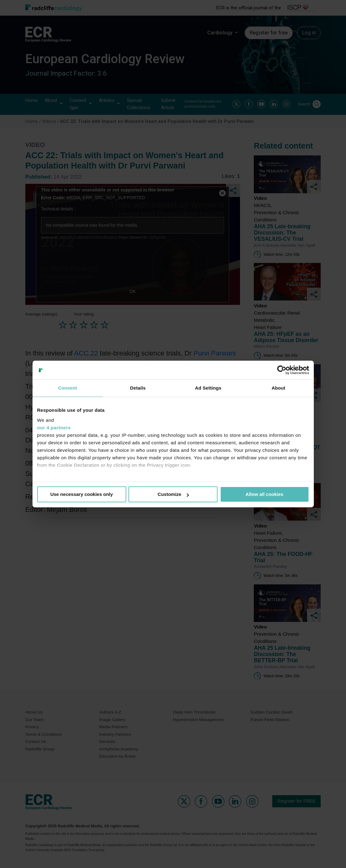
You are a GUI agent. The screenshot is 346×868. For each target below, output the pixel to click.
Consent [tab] (68, 388)
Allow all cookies (265, 494)
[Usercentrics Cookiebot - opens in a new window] (282, 370)
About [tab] (278, 388)
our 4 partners (54, 428)
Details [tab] (138, 388)
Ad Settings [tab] (208, 388)
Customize (173, 494)
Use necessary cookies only (82, 494)
